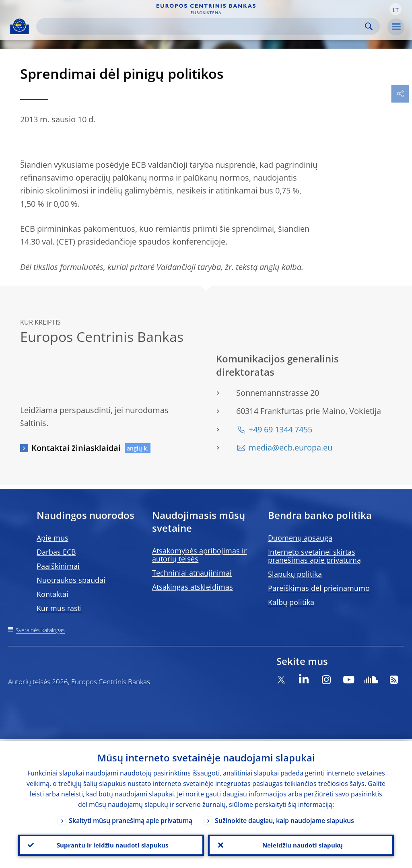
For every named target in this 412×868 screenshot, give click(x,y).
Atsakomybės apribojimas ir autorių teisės (199, 555)
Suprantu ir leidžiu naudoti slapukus (111, 844)
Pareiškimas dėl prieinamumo (319, 588)
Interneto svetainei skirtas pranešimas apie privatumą (314, 556)
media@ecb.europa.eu (290, 447)
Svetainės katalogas (40, 630)
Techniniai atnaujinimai (192, 573)
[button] (396, 9)
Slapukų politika (295, 574)
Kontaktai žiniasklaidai (76, 448)
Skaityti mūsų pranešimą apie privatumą (131, 819)
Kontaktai (53, 594)
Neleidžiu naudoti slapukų (301, 844)
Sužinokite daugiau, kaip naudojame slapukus (284, 819)
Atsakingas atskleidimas (193, 587)
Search (369, 26)
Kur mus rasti (59, 608)
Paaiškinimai (58, 566)
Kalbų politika (291, 602)
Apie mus (53, 538)
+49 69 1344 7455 (280, 429)
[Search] (202, 26)
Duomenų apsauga (300, 538)
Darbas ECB (56, 552)
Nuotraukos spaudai (71, 580)
